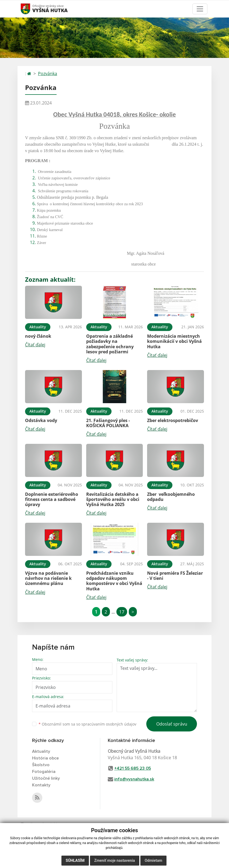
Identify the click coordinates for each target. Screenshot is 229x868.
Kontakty (41, 785)
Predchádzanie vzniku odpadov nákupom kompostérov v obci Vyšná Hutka (114, 581)
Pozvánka (48, 74)
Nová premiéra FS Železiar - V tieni (175, 576)
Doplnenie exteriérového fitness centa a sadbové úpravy (52, 499)
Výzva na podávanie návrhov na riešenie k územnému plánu (48, 578)
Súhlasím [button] (75, 860)
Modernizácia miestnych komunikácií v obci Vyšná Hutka (174, 341)
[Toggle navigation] (200, 9)
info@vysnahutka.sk (134, 779)
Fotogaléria (44, 772)
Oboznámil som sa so (87, 724)
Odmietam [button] (153, 860)
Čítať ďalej (35, 345)
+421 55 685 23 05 (133, 768)
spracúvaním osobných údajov (109, 724)
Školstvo (41, 765)
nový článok (38, 336)
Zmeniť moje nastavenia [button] (115, 860)
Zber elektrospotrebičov (173, 420)
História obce (45, 758)
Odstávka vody (41, 420)
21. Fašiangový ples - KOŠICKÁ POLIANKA (108, 423)
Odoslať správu (172, 724)
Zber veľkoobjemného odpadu (171, 497)
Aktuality (41, 751)
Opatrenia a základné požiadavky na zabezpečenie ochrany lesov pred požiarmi (110, 344)
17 (122, 612)
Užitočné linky (46, 778)
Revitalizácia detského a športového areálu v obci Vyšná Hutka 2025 (113, 499)
